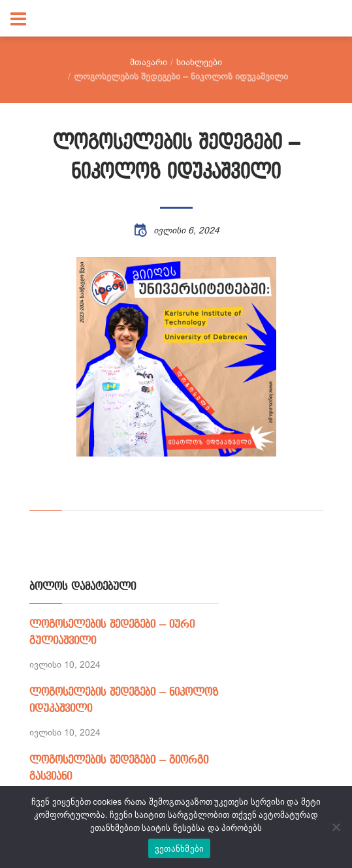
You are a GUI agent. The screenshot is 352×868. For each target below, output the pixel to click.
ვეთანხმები (180, 849)
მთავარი (149, 62)
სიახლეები (199, 62)
